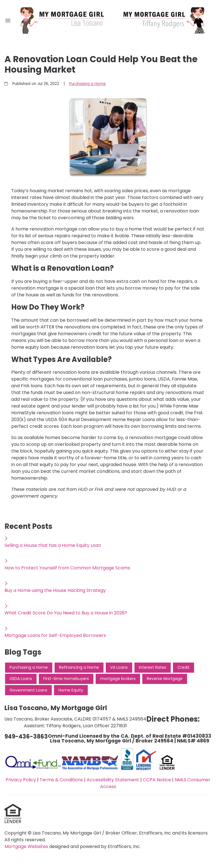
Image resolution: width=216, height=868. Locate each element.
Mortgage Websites (27, 846)
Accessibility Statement (113, 780)
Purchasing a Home (87, 84)
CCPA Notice (157, 780)
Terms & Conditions (61, 780)
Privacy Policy (21, 780)
